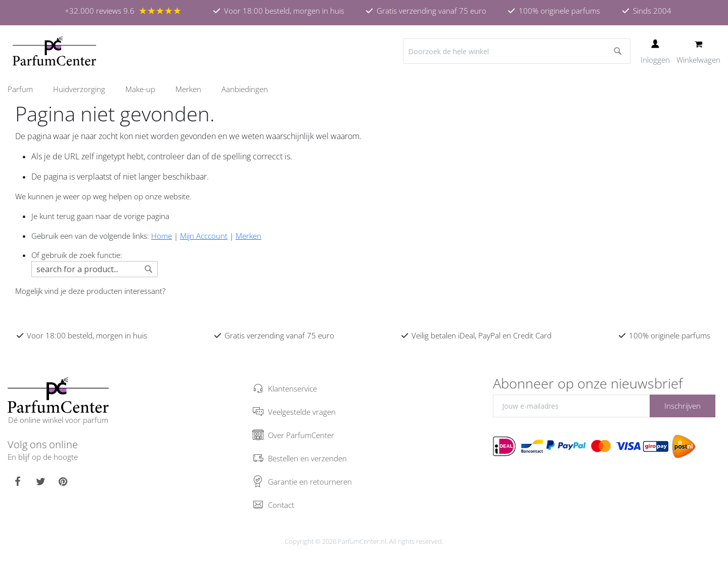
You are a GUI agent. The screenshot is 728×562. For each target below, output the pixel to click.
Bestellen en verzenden (307, 458)
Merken (248, 236)
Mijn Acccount (204, 236)
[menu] (364, 89)
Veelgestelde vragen (302, 412)
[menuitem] (25, 89)
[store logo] (54, 51)
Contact (281, 505)
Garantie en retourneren (310, 482)
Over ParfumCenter (301, 435)
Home (162, 236)
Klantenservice (292, 388)
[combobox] (517, 51)
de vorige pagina (141, 216)
